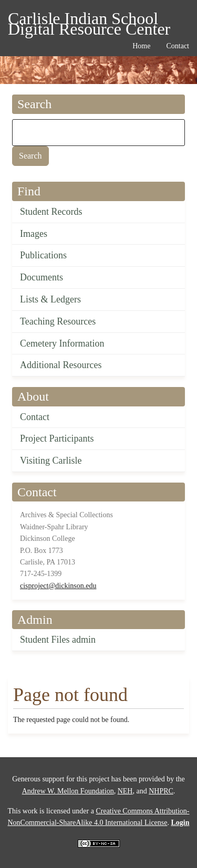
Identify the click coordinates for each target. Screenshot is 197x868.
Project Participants (57, 438)
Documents (42, 277)
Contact (35, 417)
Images (34, 234)
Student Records (51, 212)
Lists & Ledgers (50, 299)
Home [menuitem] (141, 46)
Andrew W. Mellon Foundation (68, 791)
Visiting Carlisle (51, 461)
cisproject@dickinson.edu (58, 586)
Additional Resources (61, 365)
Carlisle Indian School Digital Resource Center (89, 20)
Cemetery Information (62, 343)
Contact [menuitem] (178, 46)
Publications (43, 255)
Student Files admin (58, 640)
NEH (125, 791)
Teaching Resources (58, 321)
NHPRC (161, 791)
